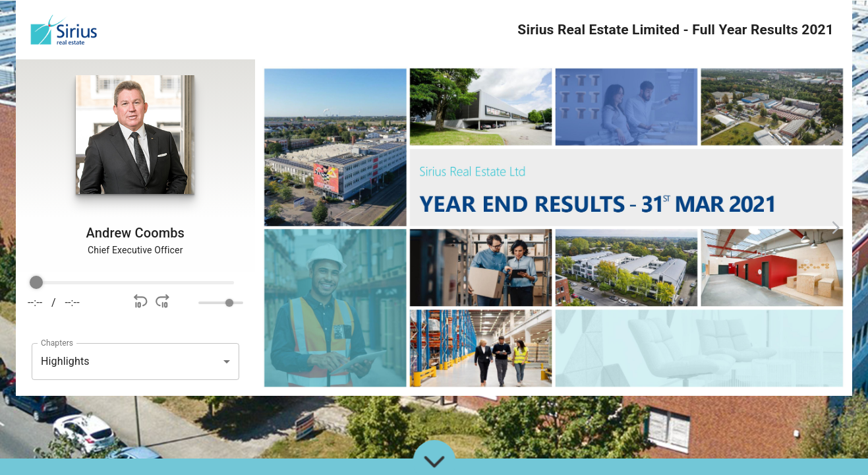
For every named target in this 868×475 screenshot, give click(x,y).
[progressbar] (135, 283)
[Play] (106, 303)
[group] (135, 296)
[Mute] (186, 303)
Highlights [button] (65, 361)
